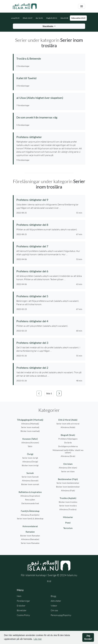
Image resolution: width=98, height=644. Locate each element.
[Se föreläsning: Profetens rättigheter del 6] (49, 271)
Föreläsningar (23, 601)
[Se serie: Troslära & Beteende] (49, 58)
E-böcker (21, 606)
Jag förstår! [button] (88, 637)
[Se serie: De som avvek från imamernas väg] (49, 117)
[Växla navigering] (82, 6)
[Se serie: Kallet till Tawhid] (49, 78)
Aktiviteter (56, 601)
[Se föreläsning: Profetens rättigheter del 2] (49, 368)
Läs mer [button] (38, 639)
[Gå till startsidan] (25, 6)
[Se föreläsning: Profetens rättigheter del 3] (49, 343)
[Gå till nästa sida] (59, 393)
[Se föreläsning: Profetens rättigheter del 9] (49, 200)
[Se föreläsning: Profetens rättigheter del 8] (49, 225)
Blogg (53, 596)
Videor (54, 606)
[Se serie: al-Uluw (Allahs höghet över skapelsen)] (49, 98)
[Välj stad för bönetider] (49, 26)
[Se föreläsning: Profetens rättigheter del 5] (49, 296)
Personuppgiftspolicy (61, 615)
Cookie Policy (23, 615)
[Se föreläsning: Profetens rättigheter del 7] (49, 246)
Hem (19, 596)
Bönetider (22, 610)
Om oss (54, 610)
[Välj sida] (49, 393)
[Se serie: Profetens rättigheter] (49, 137)
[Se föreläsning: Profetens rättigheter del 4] (49, 321)
